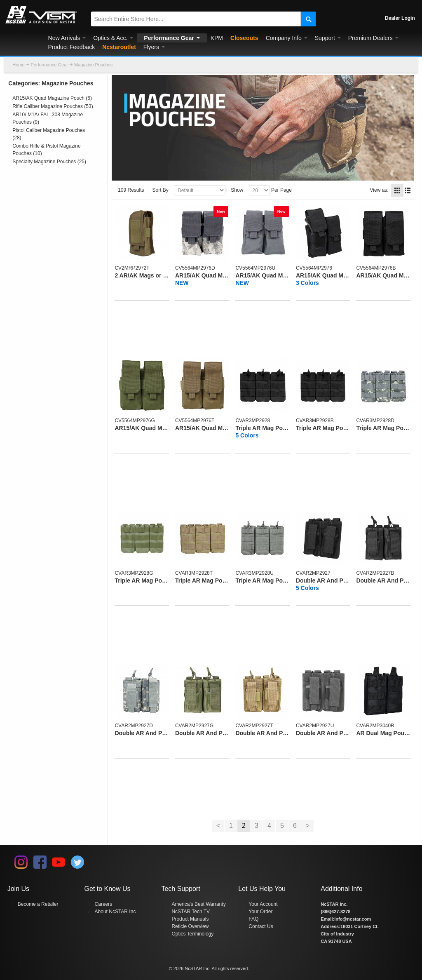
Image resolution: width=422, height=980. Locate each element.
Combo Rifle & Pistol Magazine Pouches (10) (46, 150)
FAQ (253, 919)
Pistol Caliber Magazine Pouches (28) (49, 134)
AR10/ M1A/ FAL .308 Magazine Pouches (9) (48, 118)
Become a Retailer (38, 904)
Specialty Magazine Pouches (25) (49, 162)
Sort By (161, 190)
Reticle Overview (190, 926)
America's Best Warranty (198, 904)
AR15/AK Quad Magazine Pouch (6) (52, 98)
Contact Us (261, 926)
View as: (379, 190)
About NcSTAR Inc (115, 912)
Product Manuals (190, 919)
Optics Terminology (192, 934)
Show (237, 190)
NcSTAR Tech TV (191, 912)
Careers (104, 904)
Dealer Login (400, 18)
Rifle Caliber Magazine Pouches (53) (53, 106)
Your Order (260, 912)
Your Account (263, 904)
